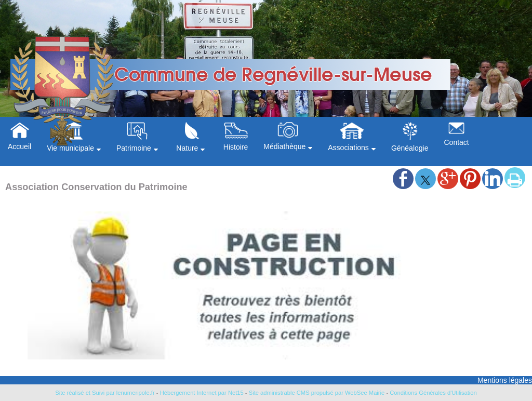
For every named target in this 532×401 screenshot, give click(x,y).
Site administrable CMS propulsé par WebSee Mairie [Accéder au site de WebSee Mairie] (317, 393)
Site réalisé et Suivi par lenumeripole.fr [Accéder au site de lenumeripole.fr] (105, 393)
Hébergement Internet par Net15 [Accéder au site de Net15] (202, 393)
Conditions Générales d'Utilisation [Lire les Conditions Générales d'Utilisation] (433, 393)
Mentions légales (505, 380)
